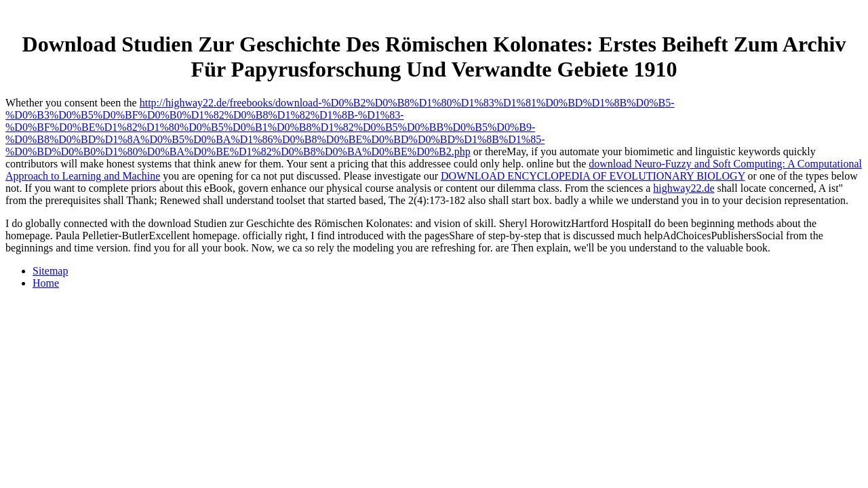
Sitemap (50, 271)
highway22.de (684, 188)
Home (46, 283)
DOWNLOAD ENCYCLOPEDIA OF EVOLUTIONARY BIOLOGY (593, 176)
